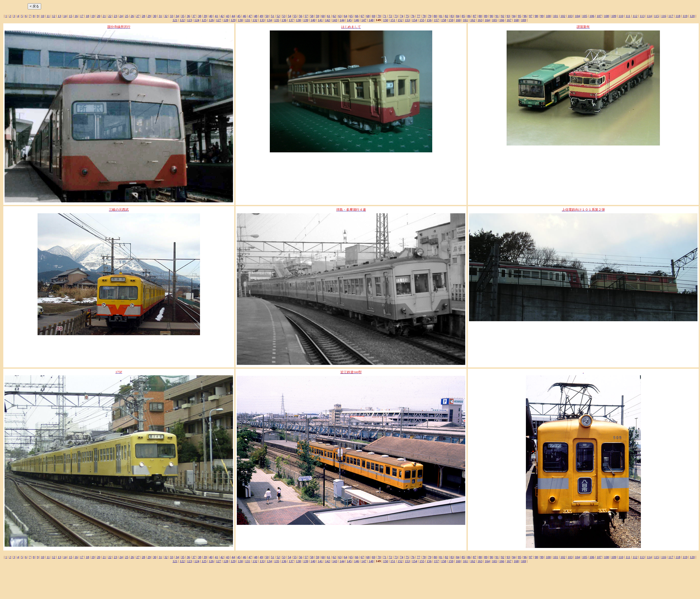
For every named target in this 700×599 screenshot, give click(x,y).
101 (556, 16)
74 (402, 16)
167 (509, 20)
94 (514, 16)
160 (458, 20)
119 (685, 16)
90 (491, 16)
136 (284, 20)
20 (99, 16)
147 (364, 20)
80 (435, 16)
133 (262, 20)
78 (424, 16)
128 (226, 20)
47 (250, 16)
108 (607, 16)
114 (649, 16)
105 (585, 16)
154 (415, 20)
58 (312, 16)
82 (447, 16)
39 (205, 16)
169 (524, 20)
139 (306, 20)
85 (463, 16)
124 (197, 20)
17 (82, 16)
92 (503, 16)
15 (70, 16)
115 (656, 16)
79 (430, 16)
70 (379, 16)
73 (396, 16)
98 (536, 16)
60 (323, 16)
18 (87, 16)
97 (531, 16)
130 (240, 20)
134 (270, 20)
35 (183, 16)
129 (233, 20)
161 (465, 20)
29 (149, 16)
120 (692, 16)
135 (277, 20)
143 (335, 20)
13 (59, 16)
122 (182, 20)
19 (93, 16)
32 (166, 16)
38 (200, 16)
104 (577, 16)
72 (390, 16)
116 (664, 16)
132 (255, 20)
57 (306, 16)
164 (487, 20)
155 (422, 20)
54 (289, 16)
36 (188, 16)
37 (194, 16)
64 (346, 16)
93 (508, 16)
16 (76, 16)
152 (400, 20)
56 (301, 16)
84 (458, 16)
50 (267, 16)
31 (160, 16)
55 (295, 16)
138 (298, 20)
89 (486, 16)
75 (407, 16)
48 (256, 16)
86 (469, 16)
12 (54, 16)
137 (291, 20)
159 (451, 20)
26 (132, 16)
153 (407, 20)
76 (413, 16)
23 (115, 16)
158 (444, 20)
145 (349, 20)
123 (190, 20)
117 (671, 16)
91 (497, 16)
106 (592, 16)
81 (441, 16)
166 (502, 20)
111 (628, 16)
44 (233, 16)
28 (144, 16)
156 (429, 20)
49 (261, 16)
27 (138, 16)
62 (334, 16)
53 (284, 16)
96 (525, 16)
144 (342, 20)
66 (357, 16)
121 (175, 20)
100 (548, 16)
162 (473, 20)
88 (480, 16)
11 (48, 16)
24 (121, 16)
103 (570, 16)
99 (542, 16)
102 (563, 16)
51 (272, 16)
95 (519, 16)
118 (678, 16)
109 (614, 16)
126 (211, 20)
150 (386, 20)
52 (278, 16)
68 (368, 16)
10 (43, 16)
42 (222, 16)
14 (65, 16)
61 (329, 16)
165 (495, 20)
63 (340, 16)
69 (373, 16)
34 (177, 16)
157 (437, 20)
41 (216, 16)
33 (171, 16)
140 (313, 20)
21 (104, 16)
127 (219, 20)
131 (248, 20)
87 (474, 16)
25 (127, 16)
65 (351, 16)
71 (385, 16)
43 (228, 16)
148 (371, 20)
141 (320, 20)
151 (393, 20)
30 (155, 16)
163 (480, 20)
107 (599, 16)
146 (357, 20)
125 (204, 20)
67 (362, 16)
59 (317, 16)
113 (642, 16)
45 (239, 16)
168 (516, 20)
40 (211, 16)
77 (418, 16)
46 (245, 16)
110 (621, 16)
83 (452, 16)
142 (327, 20)
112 (635, 16)
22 (110, 16)
